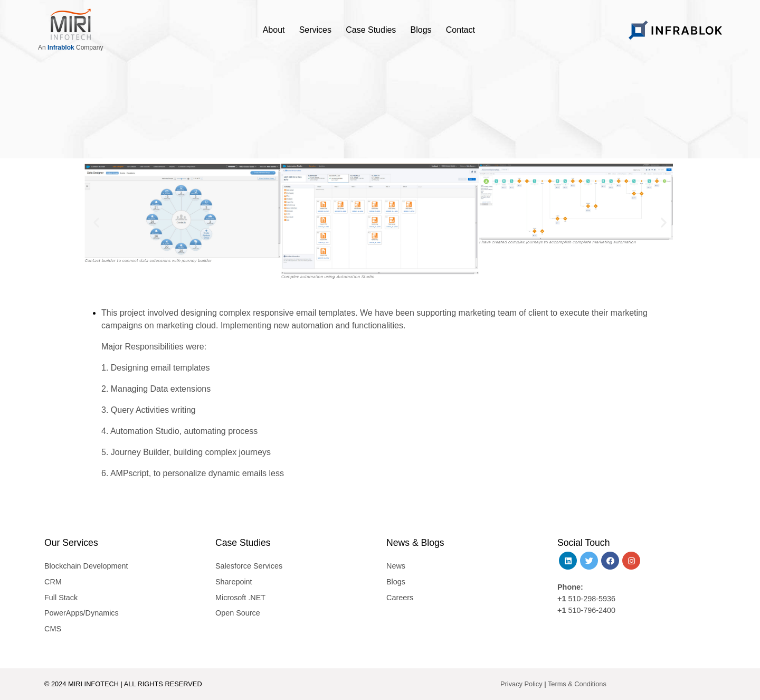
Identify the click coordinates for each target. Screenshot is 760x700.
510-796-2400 (592, 610)
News (396, 566)
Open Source (238, 613)
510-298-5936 (591, 599)
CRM (53, 582)
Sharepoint (234, 582)
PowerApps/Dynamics (82, 613)
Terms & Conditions (577, 684)
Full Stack (61, 598)
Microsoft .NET (240, 598)
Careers (400, 598)
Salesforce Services (249, 566)
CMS (53, 629)
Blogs (396, 582)
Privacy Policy (521, 684)
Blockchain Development (86, 566)
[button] (96, 222)
